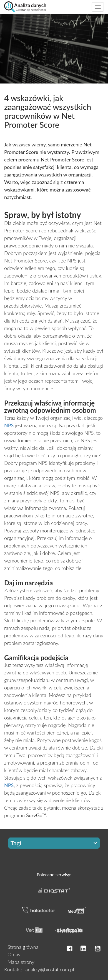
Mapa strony (21, 962)
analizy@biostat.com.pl (50, 969)
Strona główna (23, 947)
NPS (9, 785)
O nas (14, 954)
